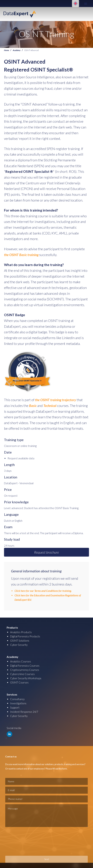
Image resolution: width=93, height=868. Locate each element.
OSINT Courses (19, 682)
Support (15, 707)
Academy (17, 50)
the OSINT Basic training (21, 255)
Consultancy (17, 699)
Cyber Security (19, 645)
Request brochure (46, 552)
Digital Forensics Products (25, 636)
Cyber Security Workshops (26, 678)
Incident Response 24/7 (24, 712)
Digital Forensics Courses (25, 666)
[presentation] (20, 841)
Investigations (18, 703)
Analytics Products (21, 632)
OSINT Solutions (20, 641)
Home (6, 50)
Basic (33, 406)
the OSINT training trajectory (55, 400)
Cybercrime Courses (22, 674)
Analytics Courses (21, 661)
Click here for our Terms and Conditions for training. (43, 591)
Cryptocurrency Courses (25, 670)
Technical (50, 406)
